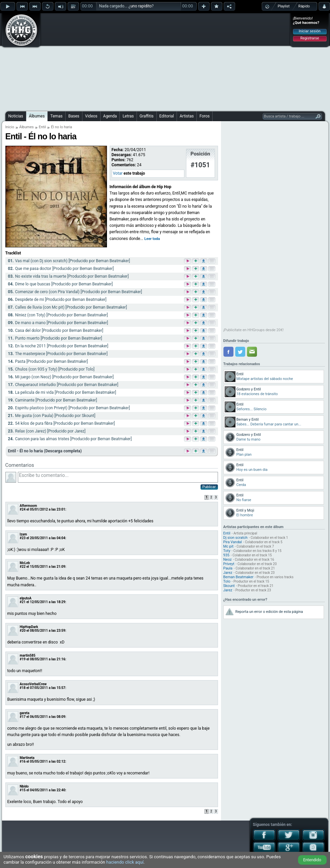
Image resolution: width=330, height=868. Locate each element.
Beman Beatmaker (239, 577)
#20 (23, 631)
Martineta (27, 758)
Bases (74, 116)
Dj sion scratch (235, 538)
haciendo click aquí (125, 862)
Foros (205, 116)
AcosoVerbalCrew (33, 684)
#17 (23, 717)
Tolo (227, 581)
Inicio (10, 127)
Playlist (284, 6)
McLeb (25, 563)
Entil (42, 127)
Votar (118, 173)
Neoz (228, 560)
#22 (23, 567)
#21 (23, 602)
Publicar (209, 487)
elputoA (26, 598)
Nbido (24, 786)
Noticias (16, 116)
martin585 (28, 655)
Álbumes (37, 116)
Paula (228, 568)
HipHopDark (29, 627)
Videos (91, 116)
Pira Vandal (233, 542)
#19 (23, 659)
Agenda (110, 116)
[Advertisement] (151, 61)
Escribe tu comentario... (118, 477)
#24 (23, 509)
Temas (57, 116)
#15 (23, 790)
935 (227, 555)
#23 (23, 538)
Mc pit (229, 546)
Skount (229, 586)
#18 (23, 688)
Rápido (304, 6)
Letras (128, 116)
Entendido (312, 860)
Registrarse (310, 38)
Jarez (228, 573)
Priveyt (229, 564)
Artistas (187, 116)
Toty (227, 551)
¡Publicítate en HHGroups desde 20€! (254, 330)
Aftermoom (28, 506)
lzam (24, 534)
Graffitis (147, 116)
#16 (23, 761)
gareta (25, 713)
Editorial (167, 116)
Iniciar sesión (310, 31)
